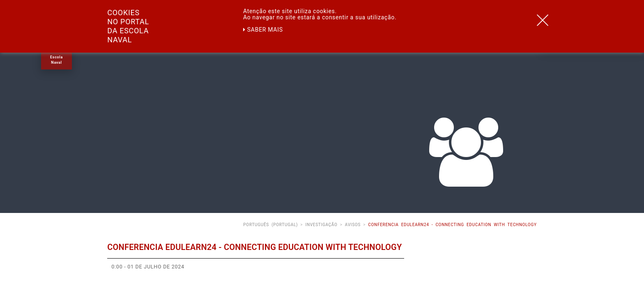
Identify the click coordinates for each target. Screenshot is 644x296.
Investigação (321, 225)
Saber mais (263, 30)
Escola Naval (56, 60)
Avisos (353, 225)
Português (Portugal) (270, 225)
